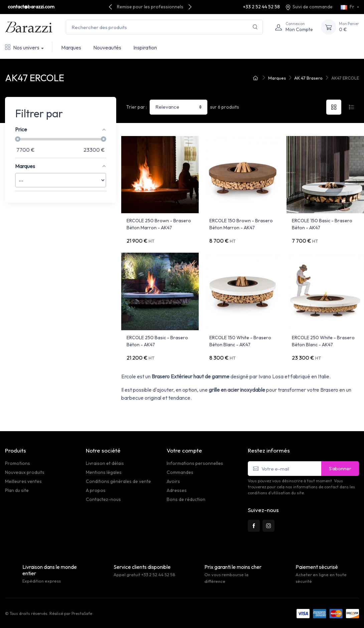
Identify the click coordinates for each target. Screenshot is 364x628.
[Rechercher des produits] (164, 27)
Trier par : (137, 107)
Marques (71, 47)
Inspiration (145, 47)
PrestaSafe (82, 613)
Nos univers (22, 47)
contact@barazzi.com (31, 7)
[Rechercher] (255, 27)
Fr (348, 7)
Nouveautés (107, 47)
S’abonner (340, 468)
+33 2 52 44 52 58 (261, 7)
